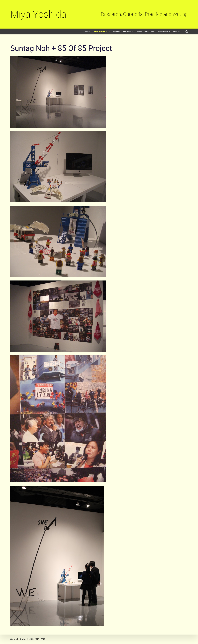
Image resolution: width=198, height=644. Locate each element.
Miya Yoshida (38, 14)
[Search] (186, 32)
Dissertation (164, 31)
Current (86, 31)
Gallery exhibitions (124, 31)
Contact (177, 31)
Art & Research (102, 31)
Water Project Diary (146, 31)
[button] (109, 32)
